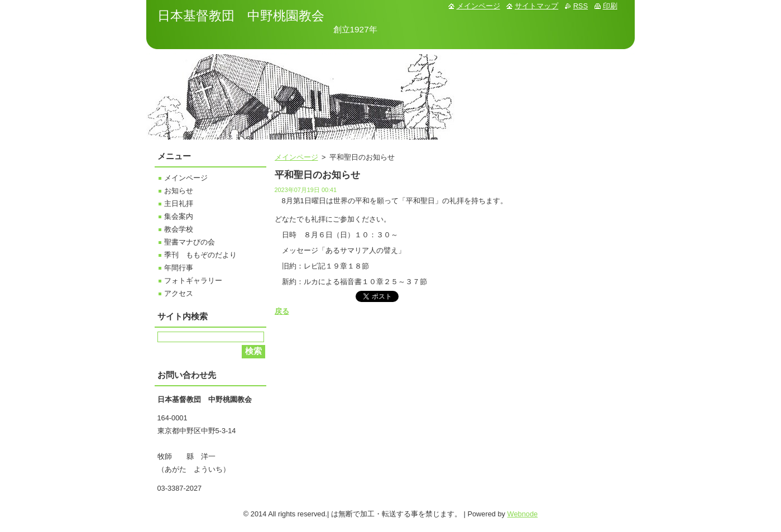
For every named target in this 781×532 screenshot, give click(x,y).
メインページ (296, 157)
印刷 (610, 6)
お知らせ (179, 191)
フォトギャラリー (193, 281)
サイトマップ (536, 6)
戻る (282, 311)
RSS (581, 6)
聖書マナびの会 (190, 242)
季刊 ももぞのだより (200, 255)
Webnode (523, 514)
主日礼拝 (179, 203)
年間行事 (179, 268)
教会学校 (179, 229)
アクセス (179, 293)
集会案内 (179, 216)
